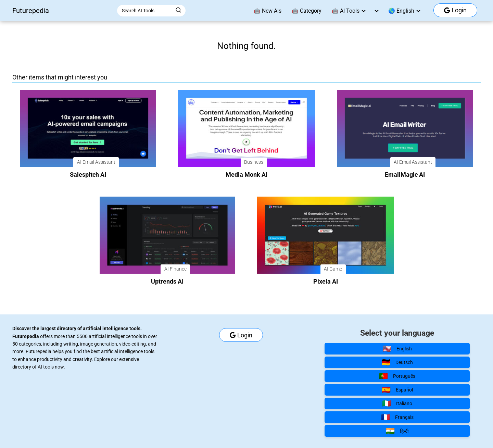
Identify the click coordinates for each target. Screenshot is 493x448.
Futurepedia (31, 11)
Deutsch (397, 362)
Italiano (397, 403)
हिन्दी (397, 431)
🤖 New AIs (268, 11)
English (397, 349)
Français (397, 417)
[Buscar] (178, 10)
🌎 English (401, 11)
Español (397, 390)
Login (455, 10)
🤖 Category (307, 11)
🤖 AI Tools (346, 11)
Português (397, 376)
